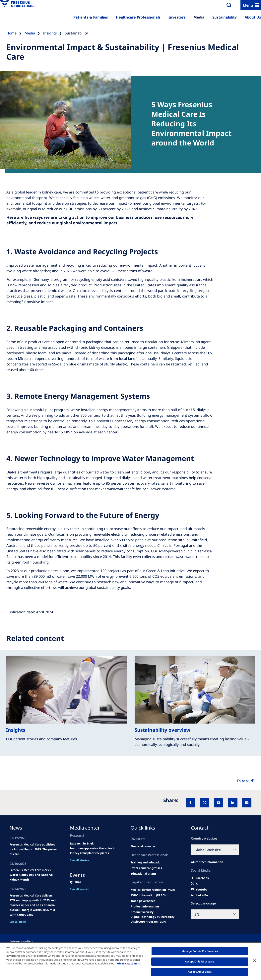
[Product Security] (142, 912)
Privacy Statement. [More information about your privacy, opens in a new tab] (129, 963)
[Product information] (145, 906)
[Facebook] (190, 803)
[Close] (255, 961)
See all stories (79, 860)
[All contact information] (207, 862)
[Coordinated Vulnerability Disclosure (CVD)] (155, 919)
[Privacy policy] (26, 942)
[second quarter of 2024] (143, 846)
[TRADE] (143, 901)
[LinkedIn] (233, 803)
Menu (248, 5)
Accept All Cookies (200, 972)
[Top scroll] (246, 781)
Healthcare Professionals (138, 17)
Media (199, 17)
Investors (177, 17)
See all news (18, 922)
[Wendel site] (146, 862)
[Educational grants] (144, 874)
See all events (79, 889)
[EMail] (247, 803)
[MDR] (153, 890)
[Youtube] (202, 890)
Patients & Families (91, 17)
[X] (205, 803)
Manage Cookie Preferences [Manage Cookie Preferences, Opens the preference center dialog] (200, 951)
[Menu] (251, 5)
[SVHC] (149, 895)
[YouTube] (219, 803)
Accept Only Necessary (200, 961)
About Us (253, 17)
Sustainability (225, 17)
